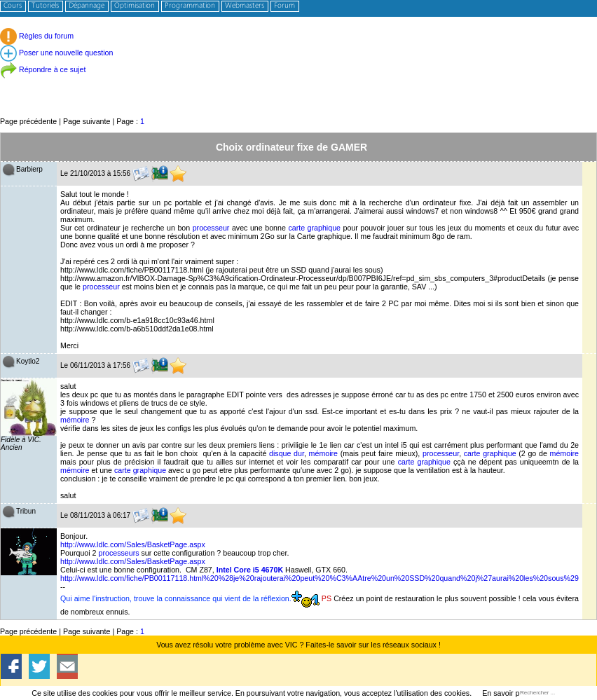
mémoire (75, 420)
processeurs (119, 553)
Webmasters (245, 6)
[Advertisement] (298, 84)
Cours (13, 6)
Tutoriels (45, 6)
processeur (211, 228)
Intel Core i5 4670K (250, 570)
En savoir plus (506, 693)
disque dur (287, 453)
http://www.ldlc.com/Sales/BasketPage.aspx (133, 544)
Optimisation (135, 6)
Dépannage (87, 6)
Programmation (190, 6)
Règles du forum (37, 36)
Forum (284, 6)
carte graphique (314, 228)
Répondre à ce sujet (43, 69)
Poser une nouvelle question (56, 53)
